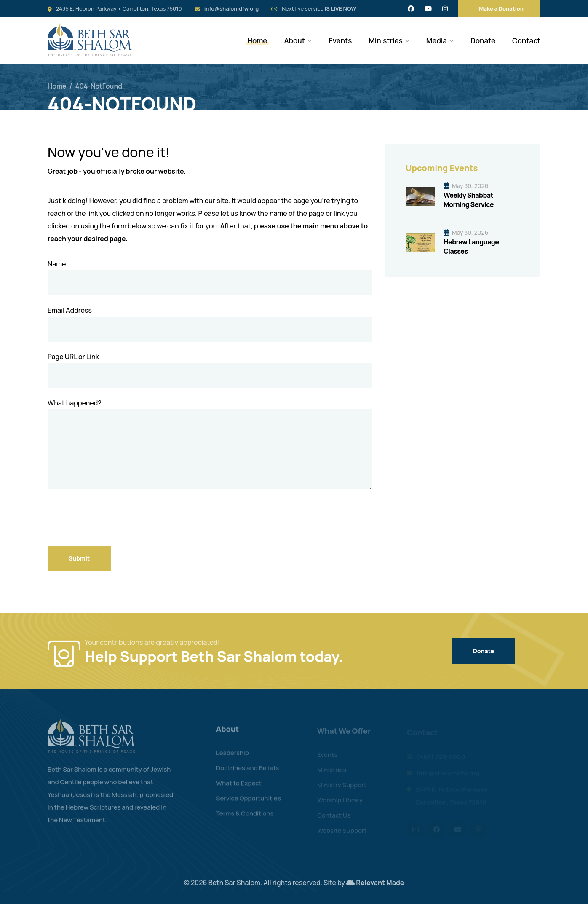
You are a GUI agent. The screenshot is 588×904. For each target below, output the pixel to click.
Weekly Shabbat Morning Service (469, 200)
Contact (526, 41)
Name (57, 264)
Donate (483, 41)
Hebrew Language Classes (471, 247)
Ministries (386, 41)
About (294, 41)
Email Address (70, 310)
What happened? (75, 403)
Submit (79, 558)
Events (340, 41)
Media (437, 41)
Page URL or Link (73, 357)
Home (257, 41)
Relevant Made (380, 883)
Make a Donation (501, 8)
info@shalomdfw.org (232, 8)
